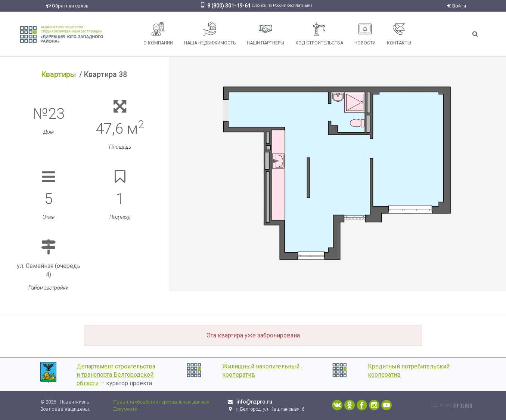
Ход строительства (319, 34)
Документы (126, 409)
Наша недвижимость (210, 34)
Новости (365, 34)
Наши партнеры (266, 34)
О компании (158, 34)
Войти (457, 6)
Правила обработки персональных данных (161, 402)
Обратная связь (67, 6)
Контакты (399, 34)
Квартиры (59, 74)
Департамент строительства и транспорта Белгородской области (116, 375)
